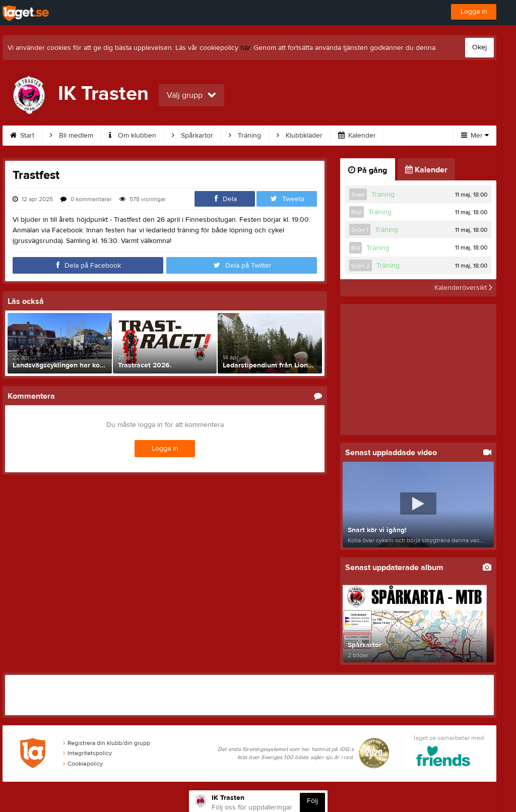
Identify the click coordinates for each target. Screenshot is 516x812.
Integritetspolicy (87, 753)
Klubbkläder (300, 136)
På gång (368, 170)
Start (22, 136)
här (245, 48)
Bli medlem (72, 136)
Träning (245, 136)
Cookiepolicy (83, 764)
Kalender (357, 136)
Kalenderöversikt (463, 288)
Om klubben (133, 136)
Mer (475, 136)
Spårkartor (192, 136)
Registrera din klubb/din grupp (107, 743)
